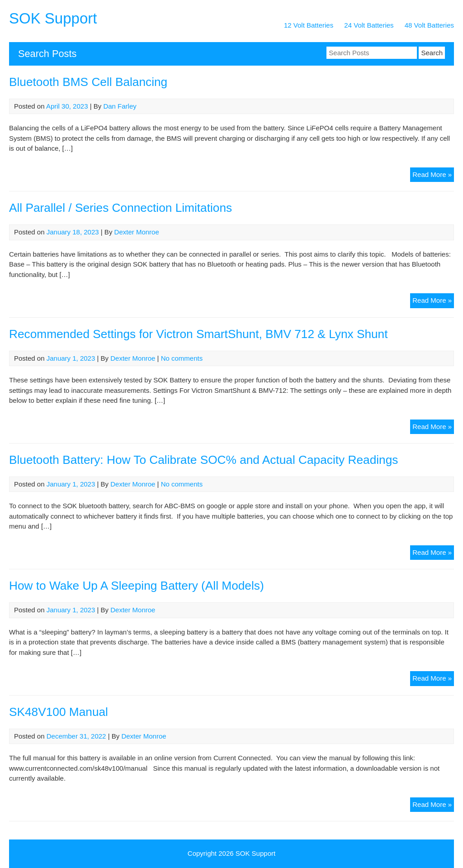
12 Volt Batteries (309, 25)
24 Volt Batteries (369, 25)
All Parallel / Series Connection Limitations (120, 208)
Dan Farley (120, 106)
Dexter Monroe (137, 232)
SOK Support (53, 18)
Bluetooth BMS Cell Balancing (88, 82)
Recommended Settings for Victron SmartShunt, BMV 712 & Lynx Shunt (198, 334)
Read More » (433, 176)
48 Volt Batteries (429, 25)
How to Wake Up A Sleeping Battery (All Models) (137, 586)
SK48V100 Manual (59, 712)
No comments (182, 358)
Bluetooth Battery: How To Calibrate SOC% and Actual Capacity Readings (203, 460)
